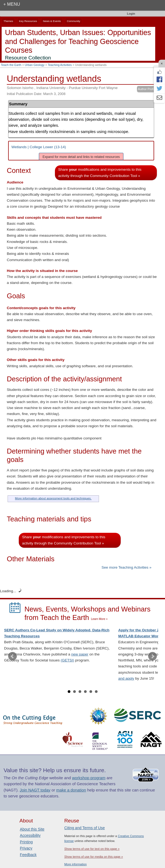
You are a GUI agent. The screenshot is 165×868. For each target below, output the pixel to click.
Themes (8, 21)
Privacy (26, 848)
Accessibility (30, 835)
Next (152, 656)
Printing (26, 842)
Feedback (28, 855)
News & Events (52, 21)
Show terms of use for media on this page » (94, 857)
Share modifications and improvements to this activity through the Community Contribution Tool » (100, 172)
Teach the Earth (11, 65)
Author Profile (147, 89)
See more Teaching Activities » (126, 567)
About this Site (32, 829)
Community (74, 21)
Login (131, 14)
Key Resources (28, 21)
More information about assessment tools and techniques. (53, 498)
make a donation (71, 790)
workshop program (89, 778)
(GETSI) (67, 660)
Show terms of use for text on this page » (92, 849)
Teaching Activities (60, 65)
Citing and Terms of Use (84, 828)
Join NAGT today (35, 790)
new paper (80, 654)
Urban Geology (35, 65)
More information (75, 864)
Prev (13, 656)
